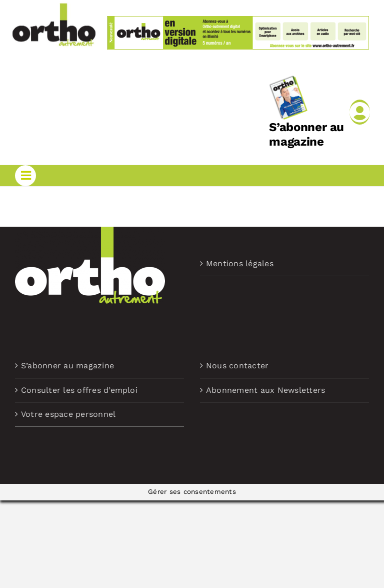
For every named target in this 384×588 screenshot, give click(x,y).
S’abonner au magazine (306, 134)
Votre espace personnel (68, 414)
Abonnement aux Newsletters (265, 390)
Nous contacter (237, 366)
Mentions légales (240, 263)
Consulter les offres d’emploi (79, 390)
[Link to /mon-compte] (360, 112)
